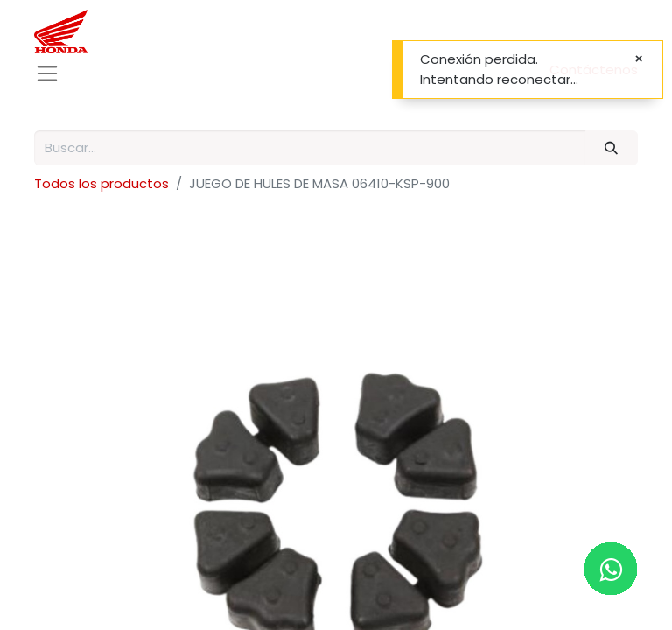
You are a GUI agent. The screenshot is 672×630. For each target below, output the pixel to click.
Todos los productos (101, 183)
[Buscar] (612, 148)
